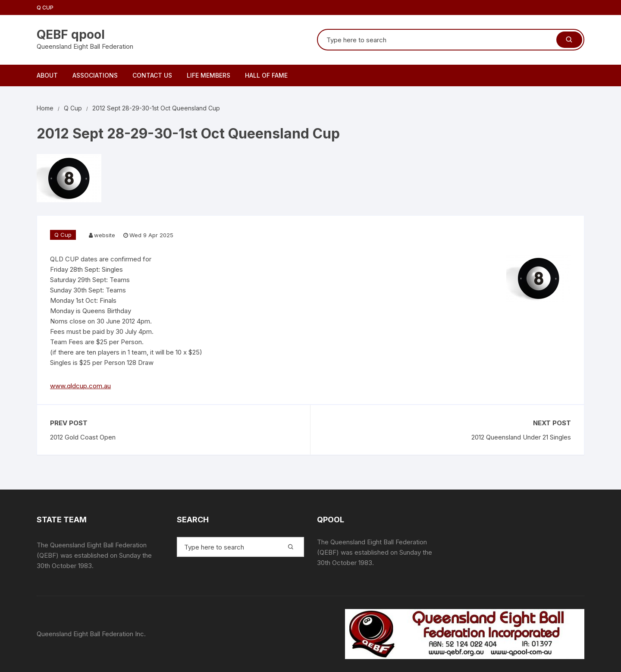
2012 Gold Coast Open (83, 437)
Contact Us (152, 75)
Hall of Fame (266, 75)
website (105, 235)
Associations (95, 75)
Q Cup (45, 8)
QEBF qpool (71, 35)
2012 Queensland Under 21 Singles (521, 437)
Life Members (209, 75)
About (47, 75)
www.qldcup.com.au (80, 386)
